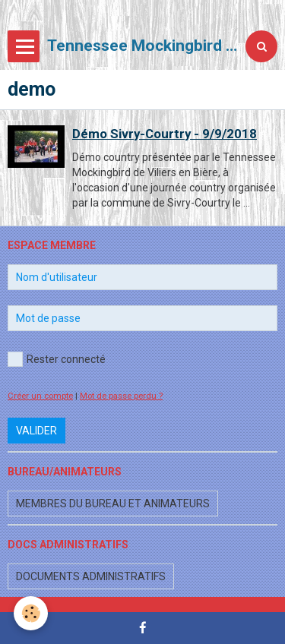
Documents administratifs (91, 576)
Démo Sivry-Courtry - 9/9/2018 (165, 134)
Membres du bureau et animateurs (113, 504)
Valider (36, 431)
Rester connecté (57, 359)
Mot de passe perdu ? (121, 396)
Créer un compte (40, 396)
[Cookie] (31, 613)
